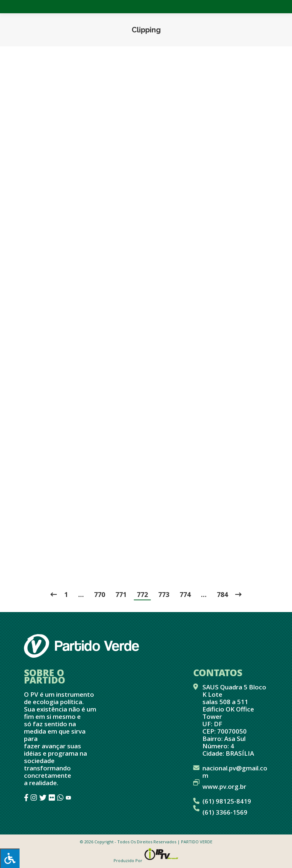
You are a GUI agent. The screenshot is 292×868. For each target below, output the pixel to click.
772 (142, 594)
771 (121, 594)
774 (185, 594)
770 (100, 594)
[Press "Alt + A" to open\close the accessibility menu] (10, 858)
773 (164, 594)
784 (222, 594)
